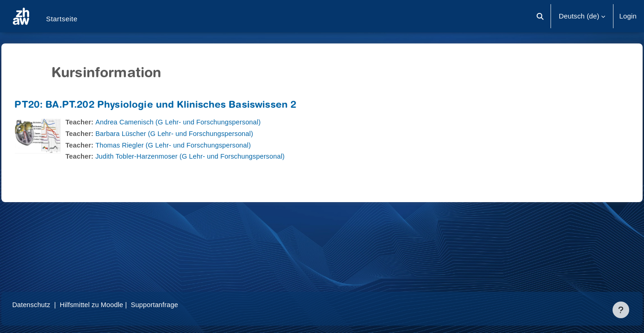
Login (628, 16)
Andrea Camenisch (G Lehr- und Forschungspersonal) (203, 122)
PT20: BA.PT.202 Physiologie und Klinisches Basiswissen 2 (176, 106)
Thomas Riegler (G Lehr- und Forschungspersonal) (198, 145)
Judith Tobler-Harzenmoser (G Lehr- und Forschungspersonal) (215, 156)
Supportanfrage (180, 305)
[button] (540, 16)
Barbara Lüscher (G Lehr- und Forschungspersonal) (199, 133)
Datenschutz (53, 305)
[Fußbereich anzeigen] (621, 310)
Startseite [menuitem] (62, 19)
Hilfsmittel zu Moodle (115, 305)
